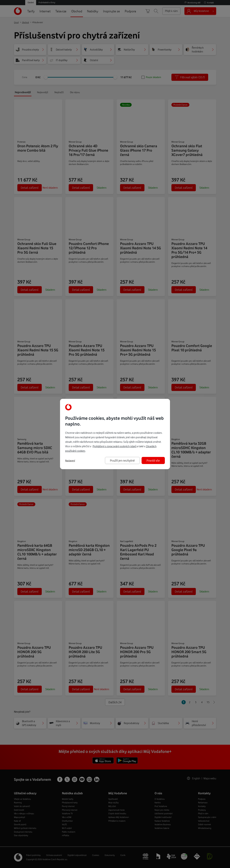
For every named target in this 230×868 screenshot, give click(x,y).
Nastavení (70, 461)
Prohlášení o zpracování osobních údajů (115, 446)
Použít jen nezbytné (122, 460)
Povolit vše (153, 460)
